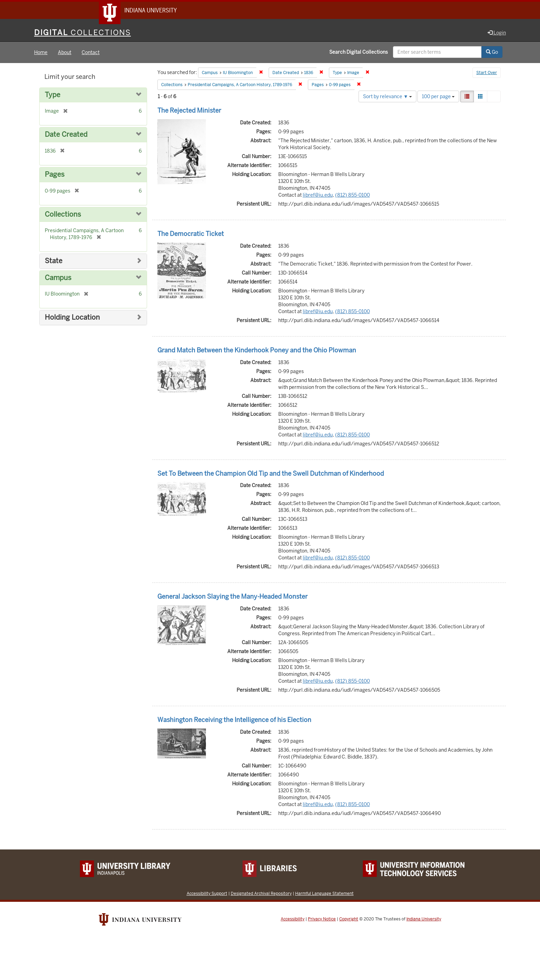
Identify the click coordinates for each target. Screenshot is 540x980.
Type (53, 96)
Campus (58, 278)
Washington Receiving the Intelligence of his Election (234, 720)
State (54, 262)
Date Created (66, 136)
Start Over (487, 74)
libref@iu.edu (318, 196)
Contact (91, 53)
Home (41, 53)
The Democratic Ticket (191, 234)
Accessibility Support (207, 894)
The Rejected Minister (189, 111)
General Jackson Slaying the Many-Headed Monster (232, 597)
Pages (55, 175)
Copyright (349, 920)
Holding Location (72, 318)
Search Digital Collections (359, 53)
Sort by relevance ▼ (387, 97)
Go (492, 53)
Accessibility (293, 920)
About (65, 53)
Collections (63, 215)
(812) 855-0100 (352, 196)
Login (497, 33)
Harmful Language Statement (324, 894)
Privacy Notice (322, 920)
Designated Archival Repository (261, 894)
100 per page (438, 97)
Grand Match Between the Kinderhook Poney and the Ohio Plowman (257, 351)
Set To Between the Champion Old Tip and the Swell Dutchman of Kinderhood (271, 474)
